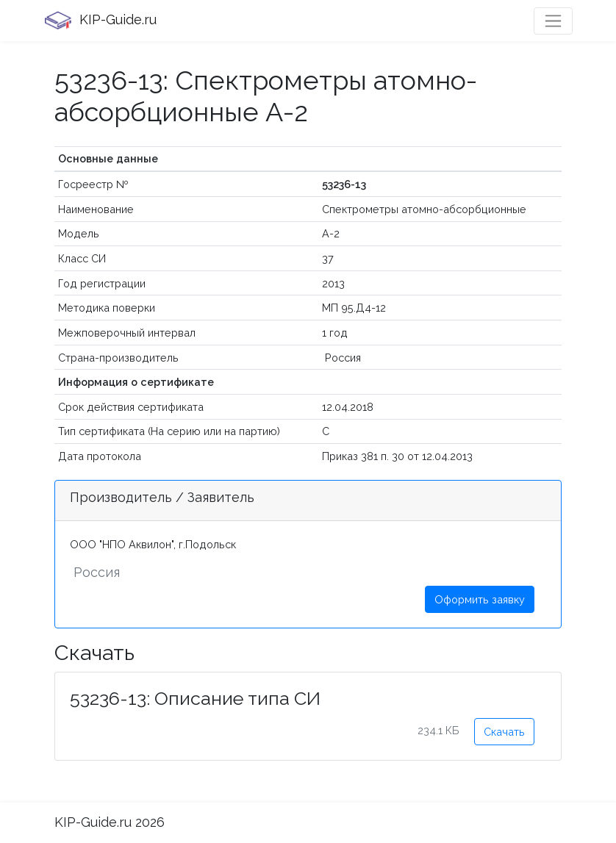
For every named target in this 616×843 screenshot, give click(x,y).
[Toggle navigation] (553, 21)
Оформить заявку (480, 599)
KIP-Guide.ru (100, 21)
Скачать (504, 732)
